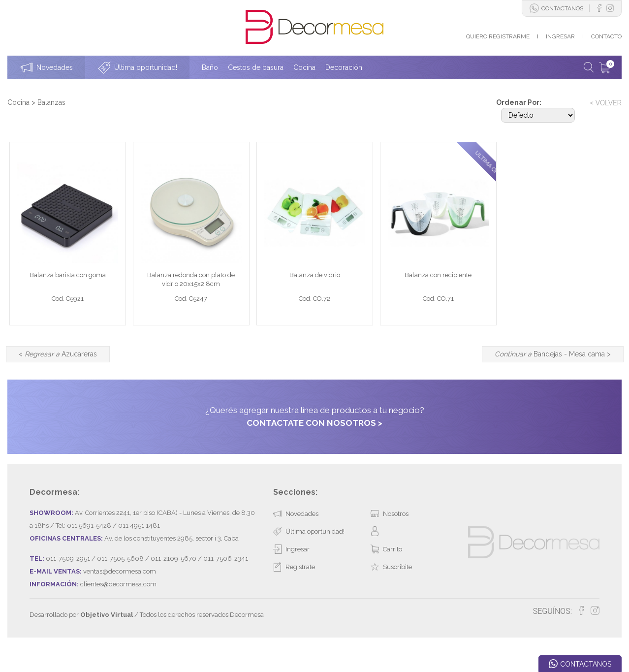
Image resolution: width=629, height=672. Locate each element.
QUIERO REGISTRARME (498, 36)
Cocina (18, 102)
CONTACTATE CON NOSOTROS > (314, 447)
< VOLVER (606, 103)
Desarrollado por (81, 639)
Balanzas (51, 102)
